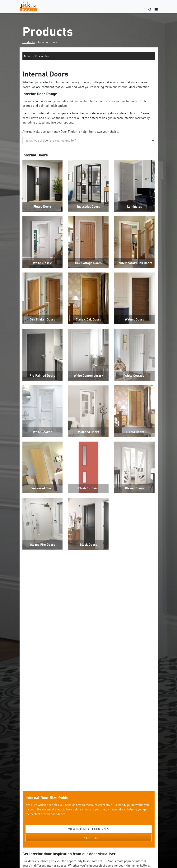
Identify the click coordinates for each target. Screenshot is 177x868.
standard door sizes (82, 852)
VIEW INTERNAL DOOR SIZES (89, 731)
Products (29, 42)
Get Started (89, 818)
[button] (89, 56)
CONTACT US (89, 740)
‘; (89, 141)
